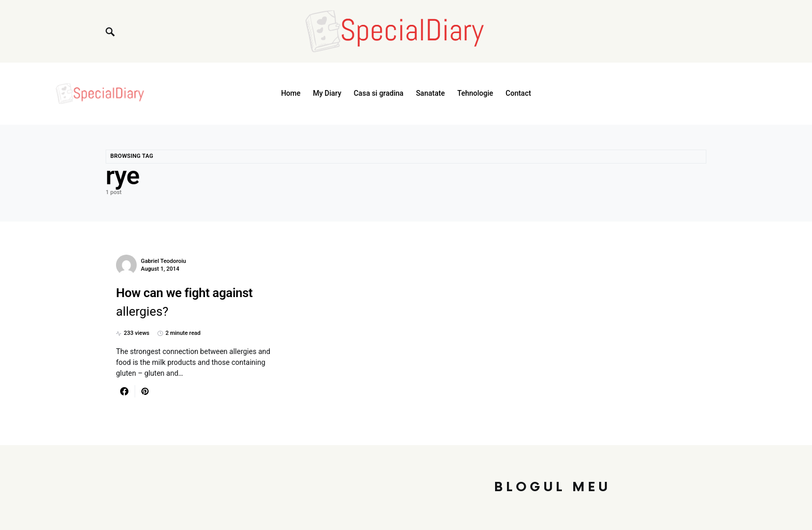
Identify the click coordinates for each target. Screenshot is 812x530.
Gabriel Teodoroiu (163, 261)
